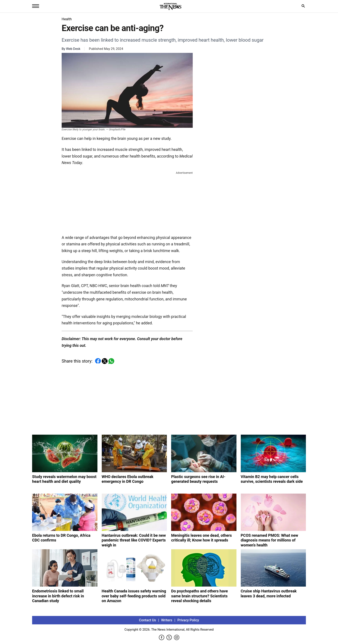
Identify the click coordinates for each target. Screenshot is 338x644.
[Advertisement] (127, 202)
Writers (167, 620)
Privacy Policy (188, 620)
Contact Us (148, 620)
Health (67, 19)
